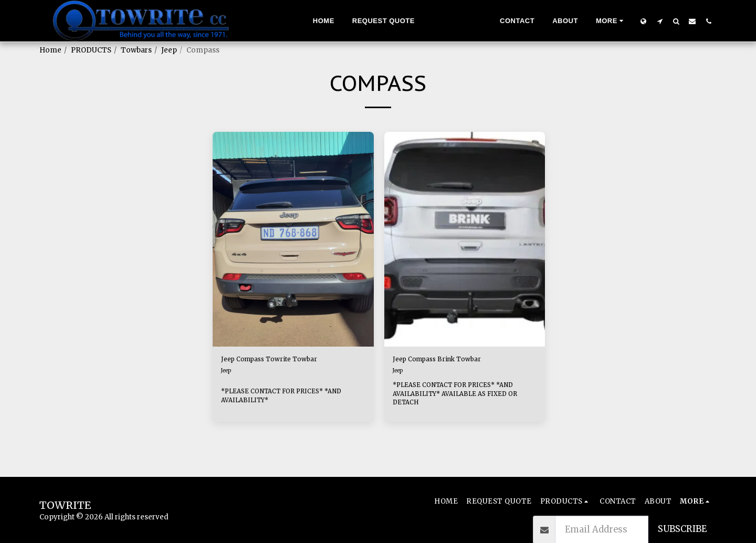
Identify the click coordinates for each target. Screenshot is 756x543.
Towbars (136, 50)
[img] (293, 239)
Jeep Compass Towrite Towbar (286, 361)
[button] (660, 21)
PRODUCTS (91, 50)
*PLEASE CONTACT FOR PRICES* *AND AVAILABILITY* (291, 398)
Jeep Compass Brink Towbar (454, 361)
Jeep (169, 50)
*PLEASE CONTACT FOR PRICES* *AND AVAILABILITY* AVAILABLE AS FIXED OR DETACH (464, 398)
